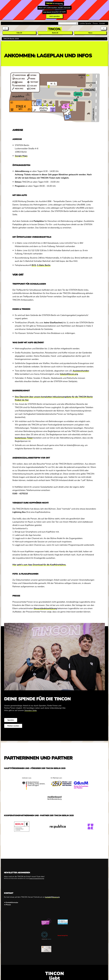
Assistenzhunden (81, 371)
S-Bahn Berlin (44, 265)
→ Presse (7, 905)
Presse (95, 23)
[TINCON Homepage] (54, 29)
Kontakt (102, 23)
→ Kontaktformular (11, 902)
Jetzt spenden (55, 16)
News (90, 33)
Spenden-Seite (31, 710)
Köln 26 (19, 33)
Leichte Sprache (85, 23)
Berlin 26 (55, 33)
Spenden (11, 720)
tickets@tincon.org (69, 374)
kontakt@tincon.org (52, 897)
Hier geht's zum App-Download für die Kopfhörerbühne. (39, 565)
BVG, (34, 265)
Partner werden (13, 726)
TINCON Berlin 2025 (11, 39)
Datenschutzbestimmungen (37, 878)
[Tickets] (5, 28)
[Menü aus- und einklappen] (104, 28)
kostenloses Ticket (24, 438)
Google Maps (21, 156)
